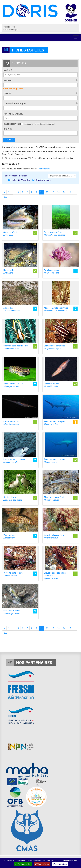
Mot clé (8, 70)
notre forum (44, 169)
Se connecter (9, 27)
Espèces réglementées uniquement (38, 124)
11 (47, 192)
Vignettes (24, 180)
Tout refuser (42, 864)
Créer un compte (11, 30)
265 (5, 197)
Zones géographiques (15, 104)
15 (70, 192)
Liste (12, 180)
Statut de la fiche (13, 114)
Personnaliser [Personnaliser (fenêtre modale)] (60, 864)
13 (58, 192)
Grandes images (41, 180)
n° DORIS (8, 129)
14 (64, 192)
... (13, 192)
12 (53, 192)
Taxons (7, 93)
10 (41, 192)
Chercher (9, 140)
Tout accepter (23, 864)
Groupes (8, 81)
